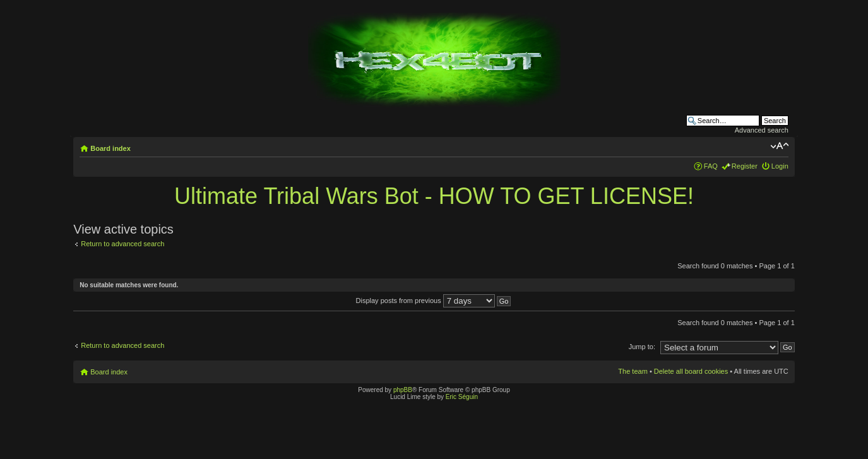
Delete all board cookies (691, 371)
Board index (110, 148)
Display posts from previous (434, 301)
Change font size (779, 146)
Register (745, 166)
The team (633, 371)
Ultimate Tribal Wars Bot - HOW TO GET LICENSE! (434, 196)
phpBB (403, 390)
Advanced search (762, 130)
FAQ (711, 166)
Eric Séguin (462, 397)
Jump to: (642, 347)
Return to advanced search (122, 244)
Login (780, 166)
